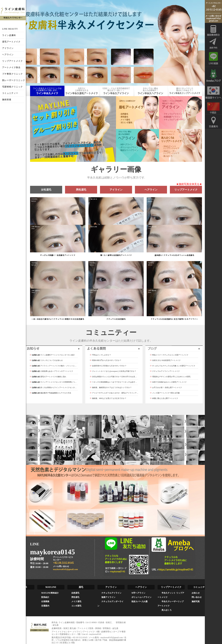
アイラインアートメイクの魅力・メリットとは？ (54, 366)
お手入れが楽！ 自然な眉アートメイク (166, 387)
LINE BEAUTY (10, 29)
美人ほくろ (167, 610)
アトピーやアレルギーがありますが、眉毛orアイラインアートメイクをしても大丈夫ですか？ (127, 393)
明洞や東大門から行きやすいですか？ (105, 360)
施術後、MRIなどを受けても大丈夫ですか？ (108, 398)
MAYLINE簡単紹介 (50, 593)
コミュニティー (10, 93)
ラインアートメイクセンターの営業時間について (54, 382)
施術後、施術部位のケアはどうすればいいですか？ (111, 387)
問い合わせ (197, 597)
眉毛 (81, 587)
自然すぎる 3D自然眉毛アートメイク (165, 360)
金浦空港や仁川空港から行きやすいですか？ (108, 366)
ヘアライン (8, 55)
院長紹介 (45, 597)
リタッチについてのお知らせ (46, 360)
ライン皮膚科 (9, 35)
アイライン (8, 48)
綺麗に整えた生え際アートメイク (164, 398)
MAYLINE (51, 587)
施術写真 (196, 602)
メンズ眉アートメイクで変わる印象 (165, 393)
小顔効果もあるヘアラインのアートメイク (51, 371)
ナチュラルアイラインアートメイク (165, 371)
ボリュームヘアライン (142, 597)
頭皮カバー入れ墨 (140, 602)
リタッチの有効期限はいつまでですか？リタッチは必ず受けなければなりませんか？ (123, 382)
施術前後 (7, 100)
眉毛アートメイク (11, 42)
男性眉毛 (75, 597)
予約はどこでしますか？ (100, 355)
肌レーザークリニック (14, 80)
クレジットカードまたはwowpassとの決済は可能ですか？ (113, 371)
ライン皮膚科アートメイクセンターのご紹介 (52, 355)
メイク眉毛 (76, 602)
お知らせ (196, 593)
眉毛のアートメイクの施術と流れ (48, 377)
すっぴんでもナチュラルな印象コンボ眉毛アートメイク (172, 366)
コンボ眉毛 (76, 606)
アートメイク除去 (11, 67)
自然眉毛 (75, 593)
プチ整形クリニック (12, 74)
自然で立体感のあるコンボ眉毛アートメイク (168, 382)
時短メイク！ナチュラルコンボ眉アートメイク (169, 355)
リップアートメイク (12, 61)
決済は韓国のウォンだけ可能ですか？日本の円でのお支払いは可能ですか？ (120, 377)
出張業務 (45, 602)
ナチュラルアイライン (111, 593)
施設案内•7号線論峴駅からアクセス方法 (50, 393)
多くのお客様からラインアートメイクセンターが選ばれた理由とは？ (62, 387)
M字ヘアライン (138, 593)
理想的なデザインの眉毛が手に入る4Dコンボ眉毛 (170, 377)
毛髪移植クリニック (12, 87)
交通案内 (45, 606)
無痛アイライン (108, 597)
